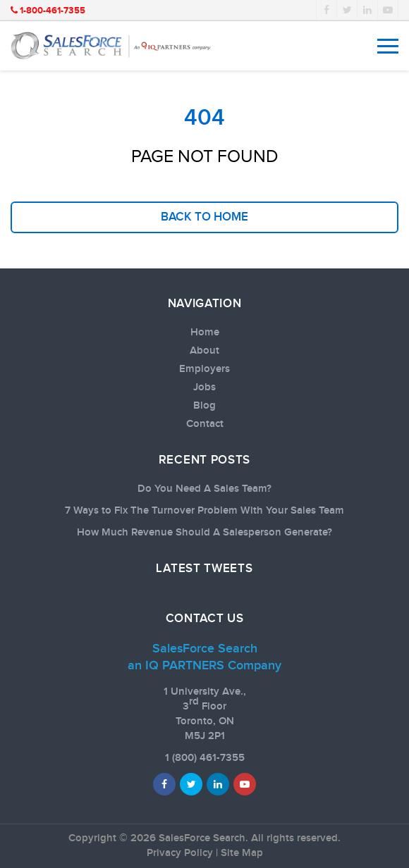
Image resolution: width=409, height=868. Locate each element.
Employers (204, 369)
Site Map (242, 853)
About (204, 351)
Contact (205, 424)
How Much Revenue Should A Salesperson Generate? (204, 533)
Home (205, 333)
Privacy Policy (180, 853)
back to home (204, 217)
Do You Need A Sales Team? (204, 489)
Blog (204, 406)
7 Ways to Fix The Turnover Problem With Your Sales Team (204, 511)
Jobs (204, 387)
